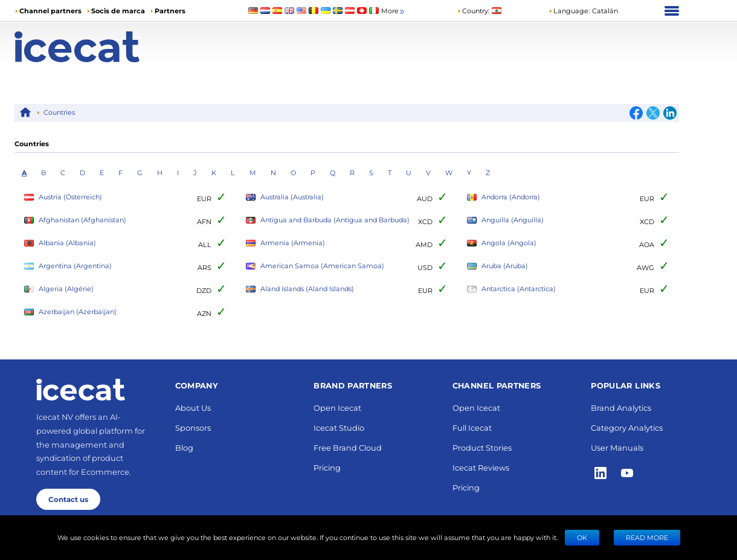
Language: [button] (569, 11)
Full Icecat (472, 427)
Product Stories (482, 447)
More (394, 11)
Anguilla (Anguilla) (505, 220)
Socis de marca (118, 11)
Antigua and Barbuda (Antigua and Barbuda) (328, 220)
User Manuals (617, 447)
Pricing (327, 467)
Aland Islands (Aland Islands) (300, 289)
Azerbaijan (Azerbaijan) (70, 312)
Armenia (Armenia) (285, 243)
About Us (193, 407)
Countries (59, 112)
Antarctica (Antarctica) (511, 289)
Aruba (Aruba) (497, 266)
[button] (583, 11)
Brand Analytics (621, 407)
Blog (184, 447)
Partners (170, 11)
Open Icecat (337, 407)
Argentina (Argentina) (68, 266)
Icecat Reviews (481, 467)
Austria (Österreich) (63, 197)
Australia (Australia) (285, 197)
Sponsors (193, 427)
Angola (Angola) (502, 243)
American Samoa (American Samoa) (315, 266)
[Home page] (98, 47)
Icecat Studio (339, 427)
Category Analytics (627, 427)
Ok (582, 537)
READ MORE (647, 537)
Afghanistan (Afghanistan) (75, 220)
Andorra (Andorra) (504, 197)
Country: (473, 11)
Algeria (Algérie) (59, 289)
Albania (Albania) (60, 243)
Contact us (68, 499)
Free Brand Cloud (348, 447)
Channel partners (50, 11)
